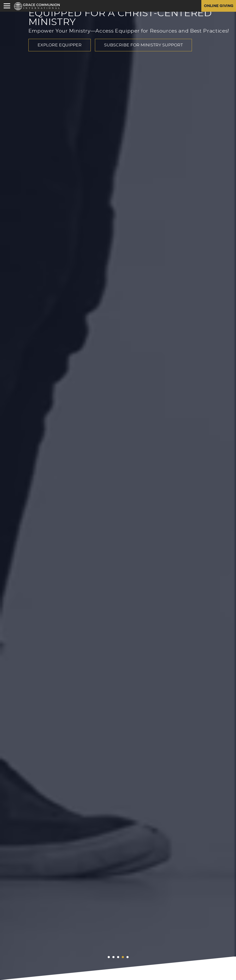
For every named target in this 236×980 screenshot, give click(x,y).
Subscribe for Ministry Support (143, 45)
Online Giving (219, 6)
